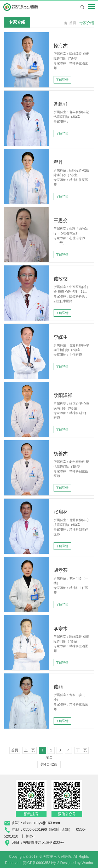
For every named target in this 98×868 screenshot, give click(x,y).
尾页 (49, 757)
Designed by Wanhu (77, 863)
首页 (73, 23)
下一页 (82, 750)
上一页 (30, 750)
